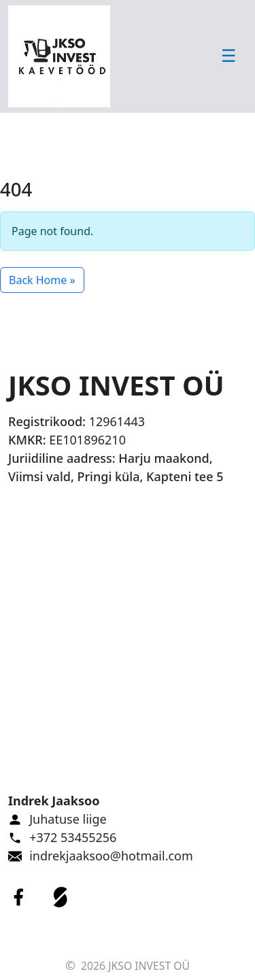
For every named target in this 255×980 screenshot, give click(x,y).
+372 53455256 (73, 837)
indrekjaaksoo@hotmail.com (111, 856)
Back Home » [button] (42, 280)
